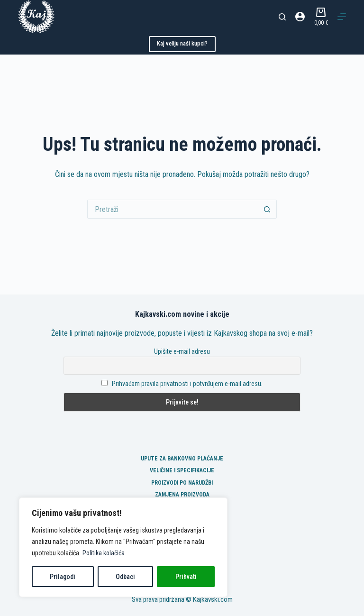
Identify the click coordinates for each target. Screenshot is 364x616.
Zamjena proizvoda (182, 495)
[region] (123, 547)
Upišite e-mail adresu (182, 351)
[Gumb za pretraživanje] (267, 209)
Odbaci (125, 577)
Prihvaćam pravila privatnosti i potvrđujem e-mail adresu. (187, 384)
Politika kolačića (104, 553)
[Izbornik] (342, 17)
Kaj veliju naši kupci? (182, 43)
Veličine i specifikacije (182, 470)
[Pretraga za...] (173, 209)
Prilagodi (63, 577)
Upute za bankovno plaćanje (182, 459)
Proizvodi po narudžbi (182, 483)
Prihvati (186, 577)
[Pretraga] (282, 17)
